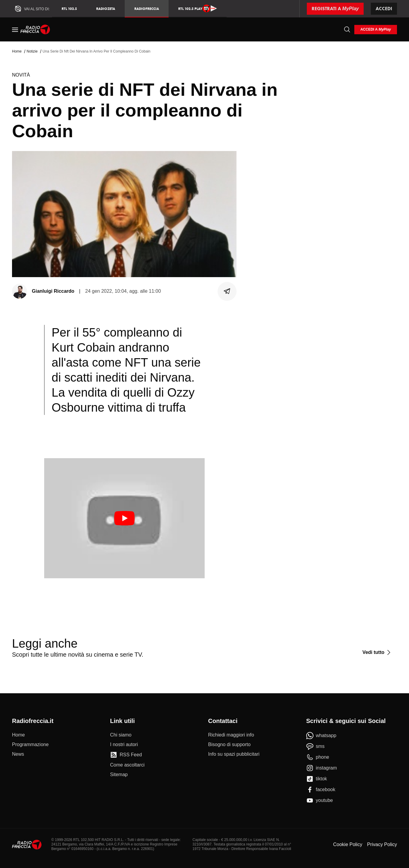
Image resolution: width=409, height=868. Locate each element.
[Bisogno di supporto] (229, 745)
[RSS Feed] (126, 755)
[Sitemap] (119, 775)
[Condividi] (227, 291)
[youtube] (320, 800)
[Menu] (15, 29)
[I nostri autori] (124, 745)
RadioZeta (106, 9)
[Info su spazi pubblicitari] (234, 754)
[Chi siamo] (121, 735)
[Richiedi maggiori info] (231, 735)
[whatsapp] (321, 736)
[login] (376, 30)
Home (17, 51)
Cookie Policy (348, 844)
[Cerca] (347, 29)
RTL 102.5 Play (198, 8)
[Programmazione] (30, 745)
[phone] (318, 757)
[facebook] (321, 790)
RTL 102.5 (69, 9)
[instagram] (322, 768)
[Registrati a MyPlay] (335, 9)
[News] (18, 754)
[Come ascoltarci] (127, 765)
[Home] (35, 29)
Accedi (384, 9)
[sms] (315, 746)
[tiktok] (317, 779)
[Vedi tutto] (377, 652)
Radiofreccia (147, 9)
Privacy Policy (382, 844)
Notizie (32, 51)
